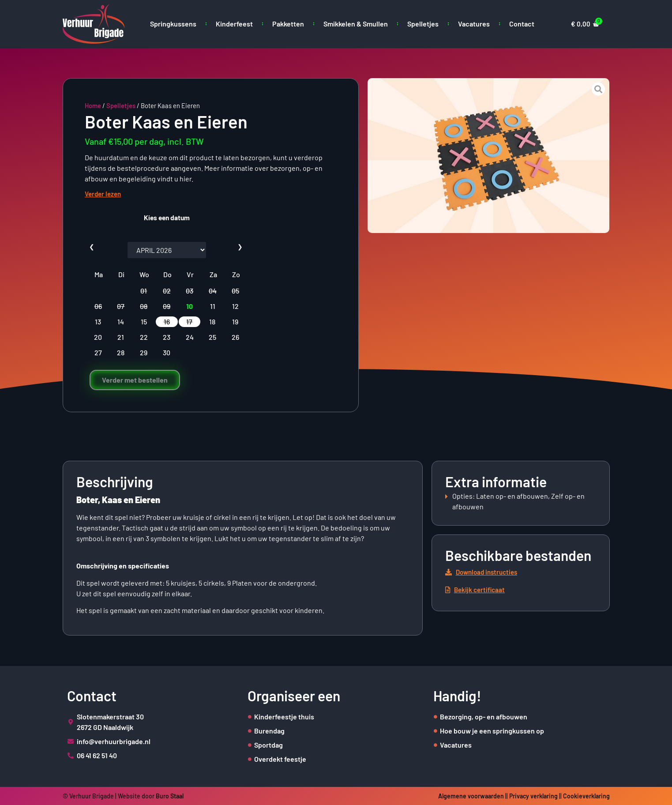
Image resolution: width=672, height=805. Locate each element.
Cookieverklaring (586, 796)
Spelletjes (423, 24)
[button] (486, 572)
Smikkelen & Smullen (356, 24)
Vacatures (474, 24)
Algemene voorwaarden (471, 796)
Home (93, 105)
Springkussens (173, 24)
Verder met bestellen (135, 380)
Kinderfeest (234, 24)
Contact (522, 24)
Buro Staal (170, 796)
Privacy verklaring (533, 796)
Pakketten (288, 24)
